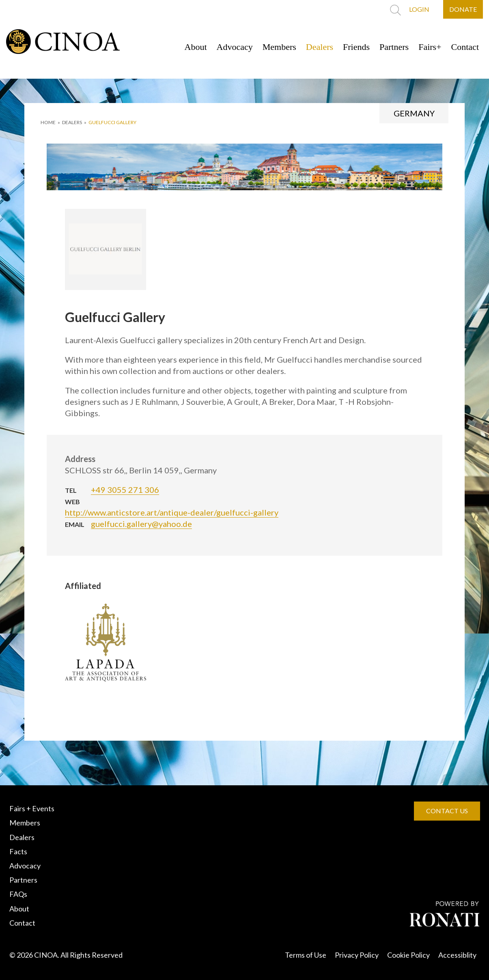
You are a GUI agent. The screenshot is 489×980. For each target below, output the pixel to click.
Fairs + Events (32, 808)
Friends (356, 47)
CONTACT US (447, 811)
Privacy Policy (357, 955)
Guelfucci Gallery (112, 122)
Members (279, 47)
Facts (18, 851)
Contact (465, 47)
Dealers (320, 47)
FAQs (18, 894)
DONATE (463, 9)
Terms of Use (306, 955)
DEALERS (72, 122)
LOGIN (419, 9)
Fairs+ (430, 47)
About (196, 47)
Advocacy (235, 47)
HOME (48, 122)
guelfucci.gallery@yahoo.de (141, 524)
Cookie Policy (408, 955)
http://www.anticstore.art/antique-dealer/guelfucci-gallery (172, 512)
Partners (394, 47)
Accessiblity (457, 955)
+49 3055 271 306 (125, 490)
